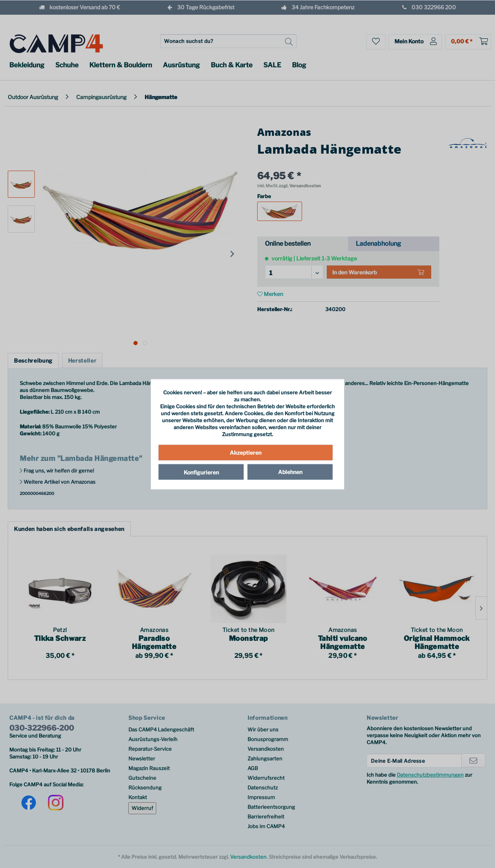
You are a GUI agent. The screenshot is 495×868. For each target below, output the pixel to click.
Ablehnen (290, 472)
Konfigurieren (201, 472)
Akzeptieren (246, 453)
